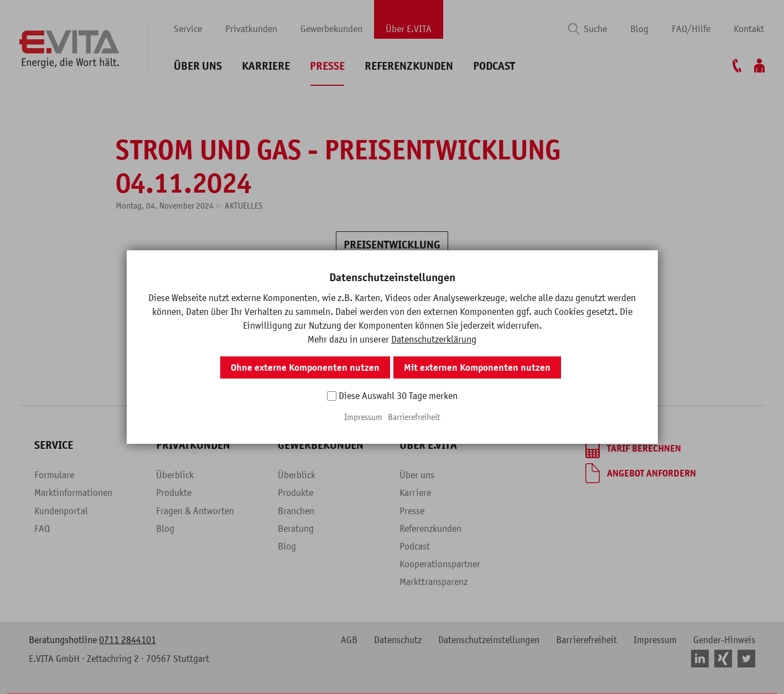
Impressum (363, 417)
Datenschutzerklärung (434, 339)
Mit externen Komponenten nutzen (477, 367)
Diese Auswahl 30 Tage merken (398, 396)
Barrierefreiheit (414, 417)
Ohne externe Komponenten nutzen (305, 367)
